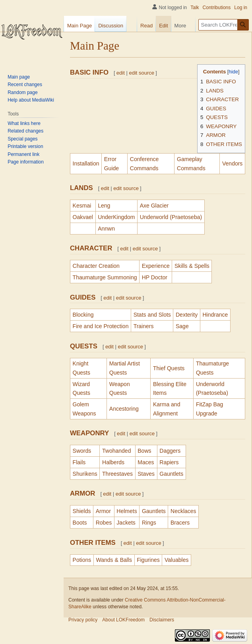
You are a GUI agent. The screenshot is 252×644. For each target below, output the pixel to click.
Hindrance (215, 315)
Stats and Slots (152, 315)
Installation (86, 163)
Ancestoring (124, 409)
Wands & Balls (114, 560)
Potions (82, 560)
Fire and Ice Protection (101, 326)
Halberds (113, 462)
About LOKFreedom (123, 620)
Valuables (176, 560)
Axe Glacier (154, 206)
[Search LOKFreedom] (224, 25)
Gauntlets (171, 474)
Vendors (232, 163)
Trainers (144, 326)
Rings (149, 523)
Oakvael (83, 217)
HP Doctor (155, 277)
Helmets (127, 511)
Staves (146, 474)
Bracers (180, 523)
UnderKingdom (116, 217)
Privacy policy (83, 620)
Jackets (126, 523)
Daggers (170, 451)
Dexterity (187, 315)
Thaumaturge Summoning (105, 277)
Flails (79, 462)
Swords (82, 451)
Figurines (148, 560)
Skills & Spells (192, 266)
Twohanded (116, 451)
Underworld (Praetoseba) (171, 217)
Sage (182, 326)
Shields (82, 511)
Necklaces (183, 511)
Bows (144, 451)
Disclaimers (162, 620)
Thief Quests (169, 368)
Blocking (83, 315)
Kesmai (82, 206)
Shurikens (85, 474)
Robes (104, 523)
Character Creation (96, 266)
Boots (80, 523)
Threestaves (117, 474)
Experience (156, 266)
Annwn (106, 229)
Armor (103, 511)
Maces (146, 462)
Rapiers (169, 462)
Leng (104, 206)
